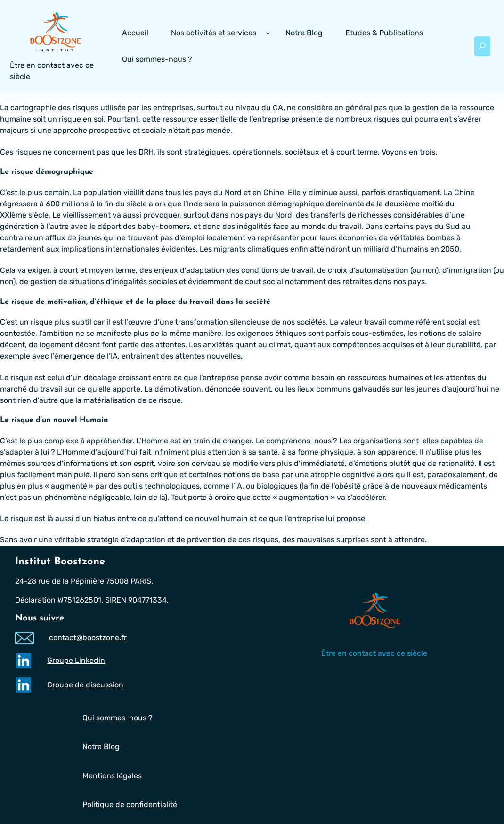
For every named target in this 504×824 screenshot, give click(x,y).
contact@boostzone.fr (88, 638)
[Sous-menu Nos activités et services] (268, 33)
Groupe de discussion (85, 685)
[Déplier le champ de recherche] (482, 46)
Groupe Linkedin (76, 660)
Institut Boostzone (60, 562)
